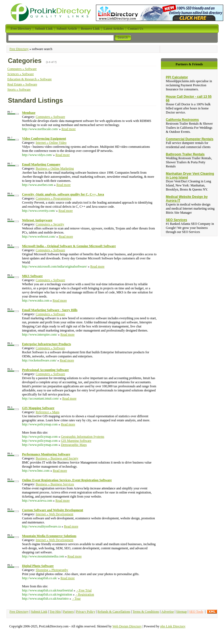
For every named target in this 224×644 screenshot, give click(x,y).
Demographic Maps (74, 445)
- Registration (85, 594)
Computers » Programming (53, 198)
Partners (68, 612)
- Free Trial (84, 590)
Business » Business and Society (57, 458)
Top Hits (55, 612)
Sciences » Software (21, 74)
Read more (69, 129)
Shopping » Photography (52, 570)
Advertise (168, 612)
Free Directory (19, 49)
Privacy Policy (86, 612)
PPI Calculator (177, 77)
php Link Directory (173, 626)
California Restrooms (182, 120)
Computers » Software (22, 69)
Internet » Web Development (54, 514)
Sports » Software (19, 90)
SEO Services (176, 220)
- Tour (76, 599)
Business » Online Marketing (55, 168)
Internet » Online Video (51, 143)
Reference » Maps (47, 412)
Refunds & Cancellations (114, 612)
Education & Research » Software (29, 79)
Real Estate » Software (22, 84)
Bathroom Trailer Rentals (185, 154)
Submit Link (39, 612)
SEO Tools (196, 612)
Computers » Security (50, 224)
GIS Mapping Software (76, 441)
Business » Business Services (55, 484)
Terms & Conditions (146, 612)
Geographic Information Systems (83, 437)
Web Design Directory (127, 626)
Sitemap (181, 612)
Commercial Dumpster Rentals (190, 139)
